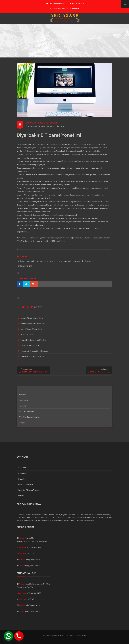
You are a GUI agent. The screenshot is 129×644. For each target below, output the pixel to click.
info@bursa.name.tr (33, 566)
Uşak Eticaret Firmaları (30, 345)
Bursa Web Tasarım (48, 126)
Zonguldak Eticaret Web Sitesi (34, 323)
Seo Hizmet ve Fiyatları (97, 238)
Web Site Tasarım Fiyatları (29, 417)
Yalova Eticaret (27, 334)
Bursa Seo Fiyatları (26, 411)
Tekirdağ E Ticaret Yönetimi (33, 356)
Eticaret (63, 126)
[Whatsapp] (9, 636)
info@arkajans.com (56, 3)
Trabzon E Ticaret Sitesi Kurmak (34, 351)
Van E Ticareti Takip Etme (32, 329)
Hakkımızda (23, 400)
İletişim (22, 423)
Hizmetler (23, 406)
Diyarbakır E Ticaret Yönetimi (42, 123)
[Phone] (19, 636)
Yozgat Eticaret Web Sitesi (32, 318)
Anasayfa (22, 395)
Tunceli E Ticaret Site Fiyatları (33, 340)
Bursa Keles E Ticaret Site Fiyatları (31, 238)
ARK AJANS (64, 636)
